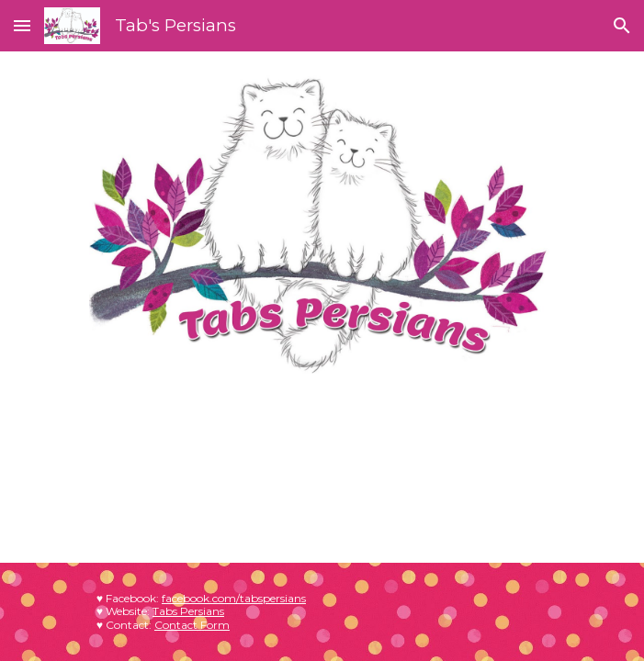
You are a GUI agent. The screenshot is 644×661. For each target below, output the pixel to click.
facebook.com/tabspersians (234, 598)
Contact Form (192, 625)
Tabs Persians (188, 611)
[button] (22, 25)
